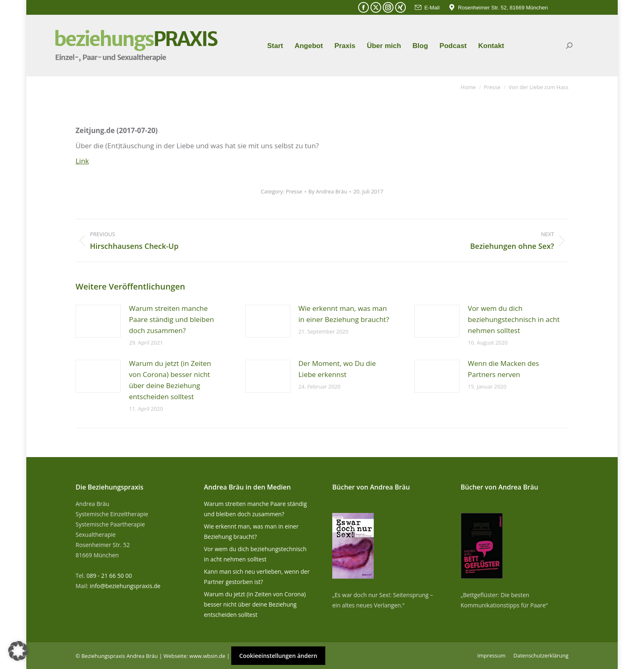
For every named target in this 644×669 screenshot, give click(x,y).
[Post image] (98, 321)
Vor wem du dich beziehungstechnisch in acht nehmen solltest (514, 319)
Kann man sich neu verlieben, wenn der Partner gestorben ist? (257, 577)
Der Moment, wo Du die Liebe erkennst (337, 369)
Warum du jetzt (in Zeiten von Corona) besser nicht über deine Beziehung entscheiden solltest (170, 380)
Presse (294, 191)
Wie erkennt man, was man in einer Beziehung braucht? (344, 314)
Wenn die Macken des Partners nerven (503, 369)
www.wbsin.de (207, 656)
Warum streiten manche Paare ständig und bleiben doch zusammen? (171, 319)
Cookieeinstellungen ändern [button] (278, 656)
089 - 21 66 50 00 (109, 576)
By (328, 191)
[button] (18, 651)
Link (82, 161)
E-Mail (427, 8)
